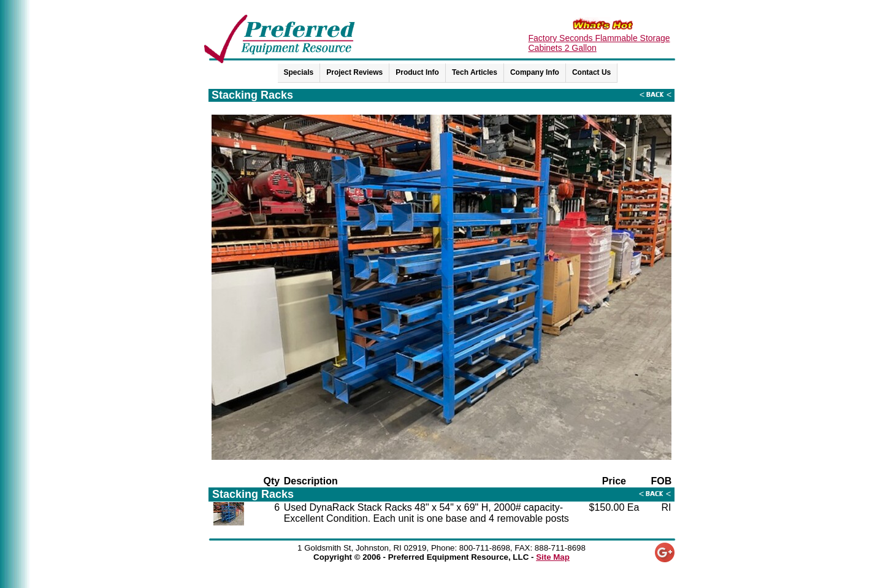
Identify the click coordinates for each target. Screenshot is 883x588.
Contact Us (591, 72)
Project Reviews (354, 72)
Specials (299, 72)
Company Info (535, 72)
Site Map (553, 557)
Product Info (417, 72)
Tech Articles (475, 72)
